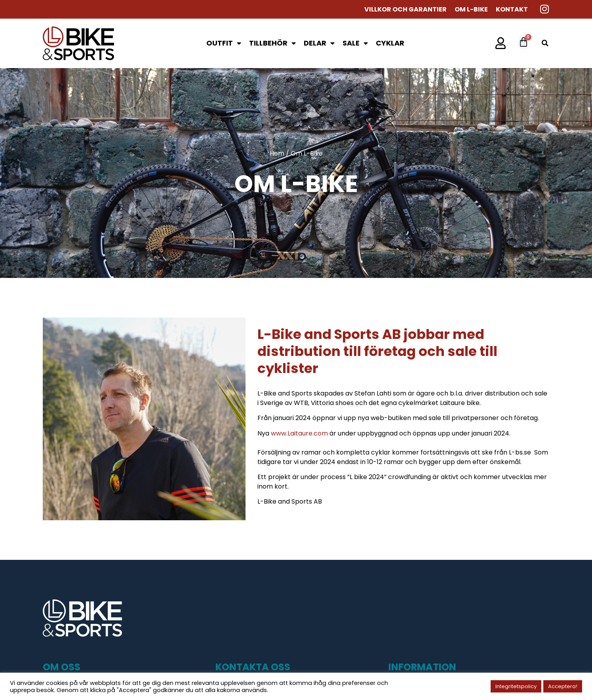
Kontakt (512, 10)
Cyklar (390, 43)
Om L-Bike (471, 10)
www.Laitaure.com (299, 433)
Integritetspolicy (516, 686)
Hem (277, 153)
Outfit (224, 43)
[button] (545, 43)
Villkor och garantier (405, 10)
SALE (355, 43)
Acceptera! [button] (563, 686)
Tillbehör (272, 43)
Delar (319, 43)
